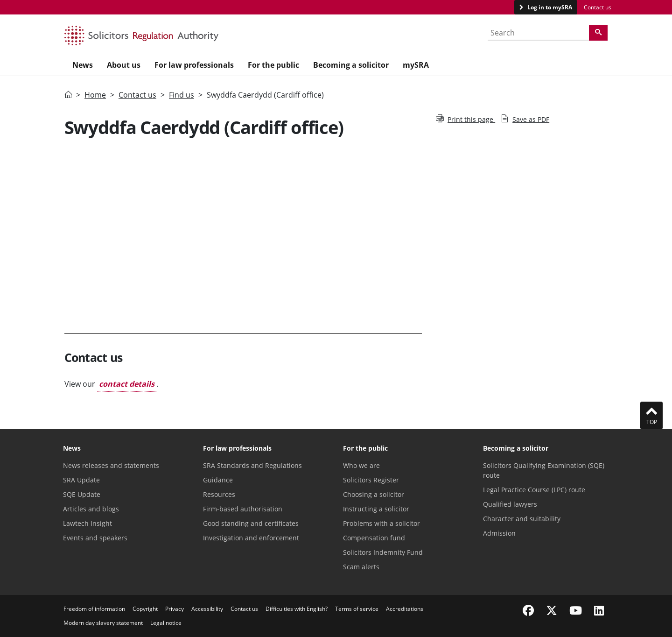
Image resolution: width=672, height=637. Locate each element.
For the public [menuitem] (273, 65)
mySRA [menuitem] (416, 65)
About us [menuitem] (124, 65)
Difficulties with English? (297, 609)
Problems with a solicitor (381, 523)
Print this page (465, 119)
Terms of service (357, 609)
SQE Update (82, 494)
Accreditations (405, 609)
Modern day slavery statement (103, 623)
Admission (499, 533)
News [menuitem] (83, 65)
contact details (127, 384)
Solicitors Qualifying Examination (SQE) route (544, 470)
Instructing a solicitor (376, 509)
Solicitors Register (371, 480)
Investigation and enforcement (251, 538)
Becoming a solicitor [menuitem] (351, 65)
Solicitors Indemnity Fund (383, 552)
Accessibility (207, 609)
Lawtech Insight (87, 523)
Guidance (218, 480)
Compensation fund (374, 538)
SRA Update (81, 480)
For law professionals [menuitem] (194, 65)
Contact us (598, 7)
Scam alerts (361, 567)
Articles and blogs (91, 509)
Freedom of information (94, 609)
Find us (182, 95)
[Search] (598, 33)
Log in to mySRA (549, 7)
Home (95, 95)
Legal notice (166, 623)
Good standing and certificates (251, 523)
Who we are (361, 465)
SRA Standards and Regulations (252, 465)
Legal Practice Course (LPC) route (534, 490)
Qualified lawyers (510, 504)
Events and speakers (95, 538)
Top (651, 415)
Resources (219, 494)
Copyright (145, 609)
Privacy (175, 609)
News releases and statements (111, 465)
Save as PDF (525, 119)
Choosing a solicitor (374, 494)
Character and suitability (522, 519)
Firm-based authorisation (243, 509)
